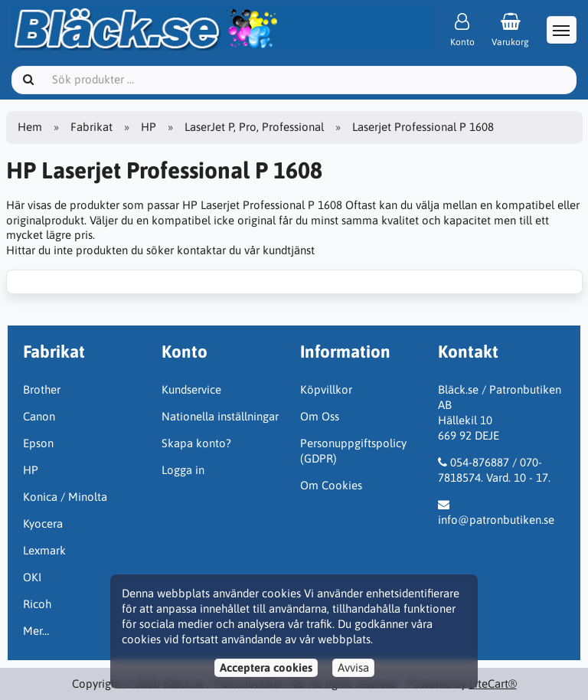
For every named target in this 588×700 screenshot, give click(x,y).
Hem (30, 127)
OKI (32, 577)
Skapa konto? (196, 443)
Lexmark (44, 550)
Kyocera (43, 523)
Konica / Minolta (65, 497)
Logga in (183, 470)
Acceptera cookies (266, 667)
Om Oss (320, 416)
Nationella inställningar (220, 416)
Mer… (36, 631)
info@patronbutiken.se (496, 520)
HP (149, 127)
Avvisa (353, 667)
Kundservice (191, 389)
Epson (38, 443)
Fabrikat (91, 127)
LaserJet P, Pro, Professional (254, 127)
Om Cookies (331, 485)
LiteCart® (493, 684)
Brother (42, 389)
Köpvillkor (326, 389)
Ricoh (37, 604)
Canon (39, 416)
